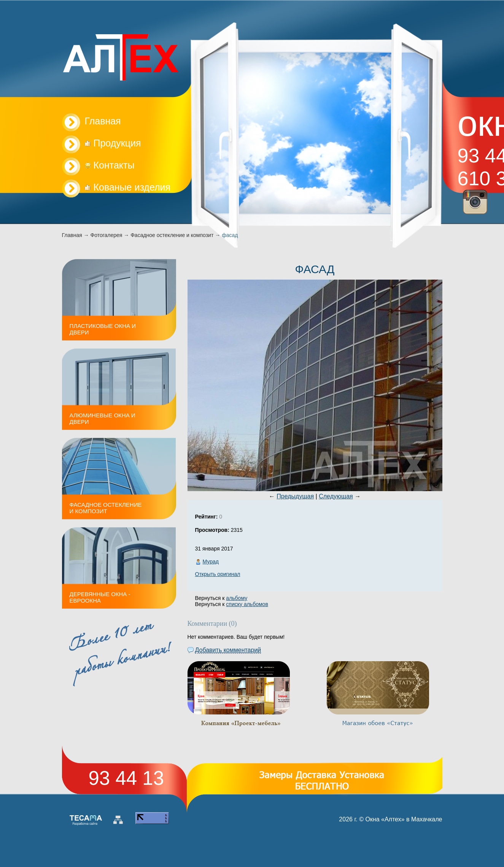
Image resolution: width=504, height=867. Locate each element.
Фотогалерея (107, 235)
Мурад (211, 562)
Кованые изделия (128, 187)
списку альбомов (247, 604)
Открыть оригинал (218, 574)
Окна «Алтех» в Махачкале (404, 819)
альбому (237, 598)
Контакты (110, 165)
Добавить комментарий (228, 650)
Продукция (113, 143)
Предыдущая (295, 496)
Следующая (336, 496)
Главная (72, 235)
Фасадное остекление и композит (172, 235)
